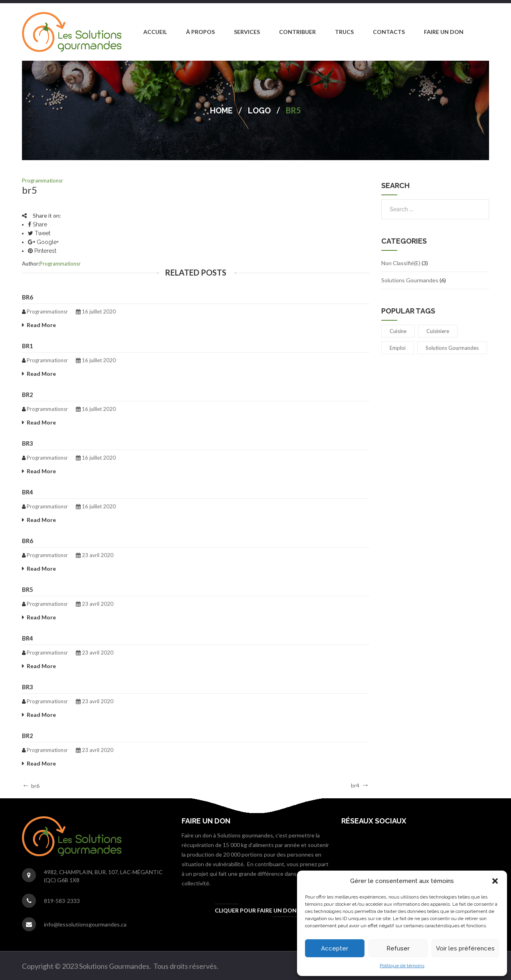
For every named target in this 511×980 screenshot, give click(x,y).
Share (38, 224)
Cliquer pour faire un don (256, 910)
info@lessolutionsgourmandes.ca (85, 924)
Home (221, 111)
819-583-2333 (62, 901)
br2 (28, 395)
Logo (259, 111)
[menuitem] (155, 32)
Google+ (43, 242)
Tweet (39, 233)
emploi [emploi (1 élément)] (398, 348)
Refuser (398, 948)
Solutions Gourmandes (410, 280)
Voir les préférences (465, 948)
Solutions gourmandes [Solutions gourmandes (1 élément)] (452, 348)
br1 (28, 346)
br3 (28, 443)
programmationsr (43, 181)
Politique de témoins (402, 966)
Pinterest (42, 251)
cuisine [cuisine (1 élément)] (398, 331)
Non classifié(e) (401, 263)
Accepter (335, 948)
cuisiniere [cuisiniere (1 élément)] (438, 331)
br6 (28, 297)
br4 (28, 492)
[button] (495, 881)
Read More (41, 325)
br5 (28, 589)
